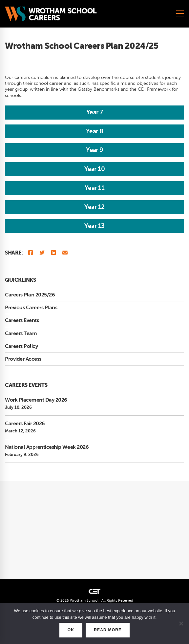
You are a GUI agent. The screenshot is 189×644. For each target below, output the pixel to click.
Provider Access (23, 359)
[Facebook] (31, 253)
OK (71, 630)
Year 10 (94, 169)
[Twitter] (42, 253)
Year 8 (95, 131)
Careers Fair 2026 (25, 424)
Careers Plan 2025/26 (30, 295)
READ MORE (108, 630)
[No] (181, 623)
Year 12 (94, 207)
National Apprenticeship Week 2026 (47, 447)
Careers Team (21, 333)
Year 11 (94, 188)
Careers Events (22, 320)
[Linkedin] (53, 253)
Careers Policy (21, 346)
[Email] (65, 253)
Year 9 (94, 150)
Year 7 (95, 112)
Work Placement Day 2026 (36, 400)
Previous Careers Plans (31, 308)
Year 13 (94, 226)
